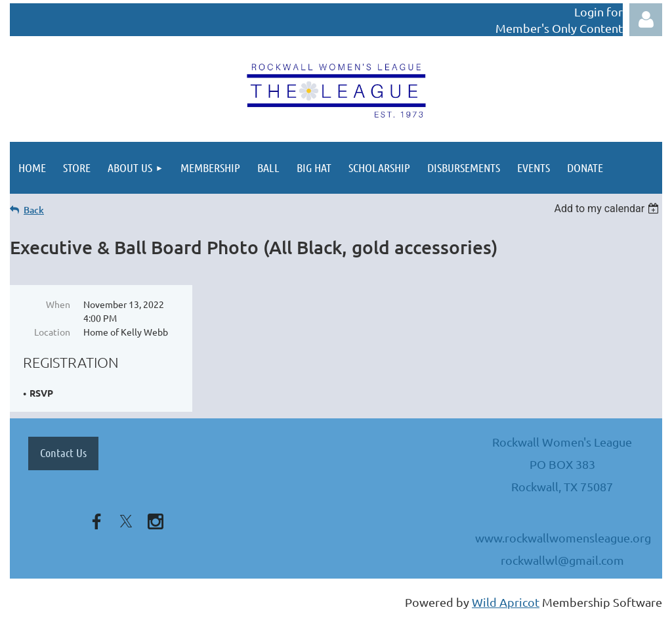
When (58, 304)
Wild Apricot (506, 602)
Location (52, 332)
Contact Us (63, 452)
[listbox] (608, 209)
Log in (646, 20)
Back (34, 210)
